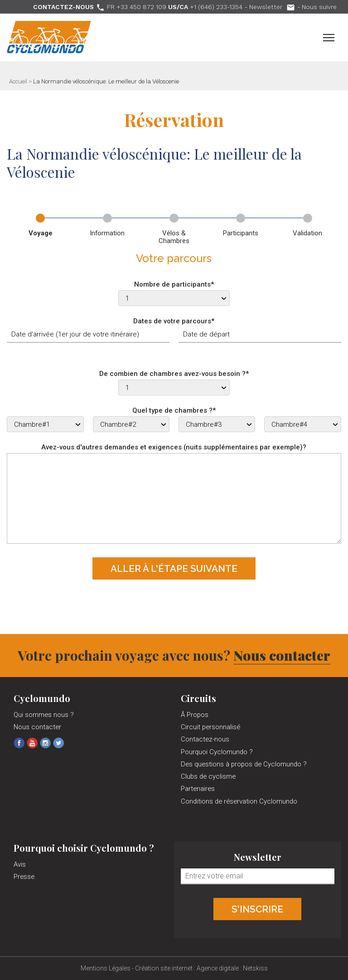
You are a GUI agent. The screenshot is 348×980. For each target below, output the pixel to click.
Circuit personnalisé (210, 727)
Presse (24, 877)
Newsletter (272, 7)
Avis (20, 864)
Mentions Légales (106, 968)
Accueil (18, 81)
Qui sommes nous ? (44, 715)
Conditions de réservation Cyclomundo (239, 801)
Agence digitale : (220, 968)
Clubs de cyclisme (208, 776)
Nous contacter (282, 655)
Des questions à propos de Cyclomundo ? (244, 764)
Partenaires (198, 789)
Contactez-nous (205, 739)
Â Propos (195, 715)
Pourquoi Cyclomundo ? (217, 752)
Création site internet (164, 968)
